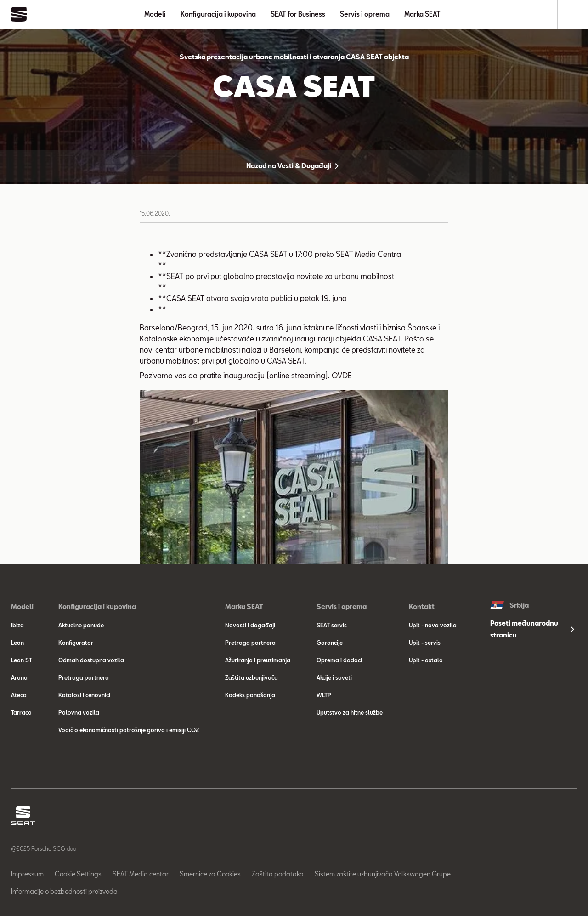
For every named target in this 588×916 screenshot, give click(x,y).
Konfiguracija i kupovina (218, 14)
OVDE (342, 375)
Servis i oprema (365, 14)
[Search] (573, 15)
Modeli (155, 14)
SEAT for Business (298, 14)
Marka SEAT (422, 14)
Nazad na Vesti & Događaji (294, 166)
